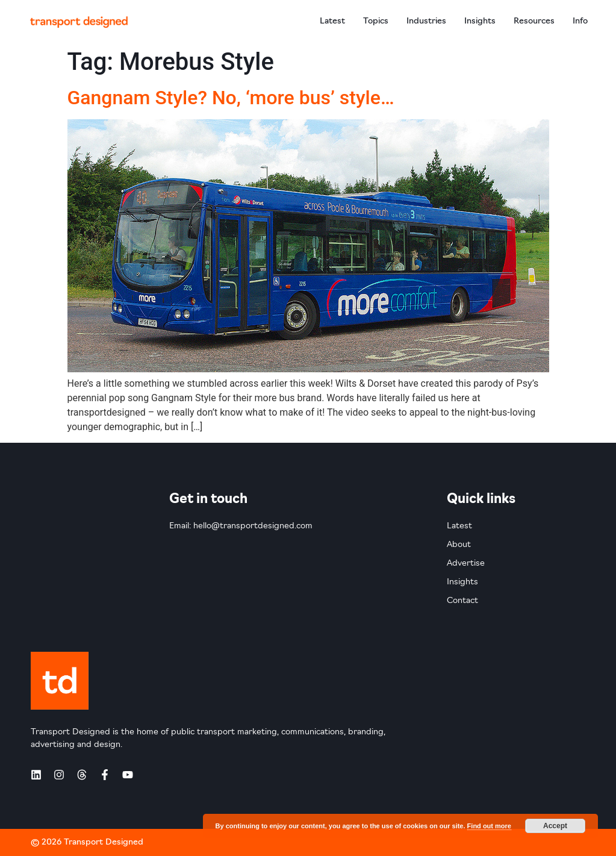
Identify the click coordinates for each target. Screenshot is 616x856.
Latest (332, 21)
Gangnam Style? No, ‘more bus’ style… (231, 98)
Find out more (489, 826)
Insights (480, 21)
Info (580, 21)
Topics (376, 21)
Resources (534, 21)
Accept (555, 826)
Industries (426, 21)
